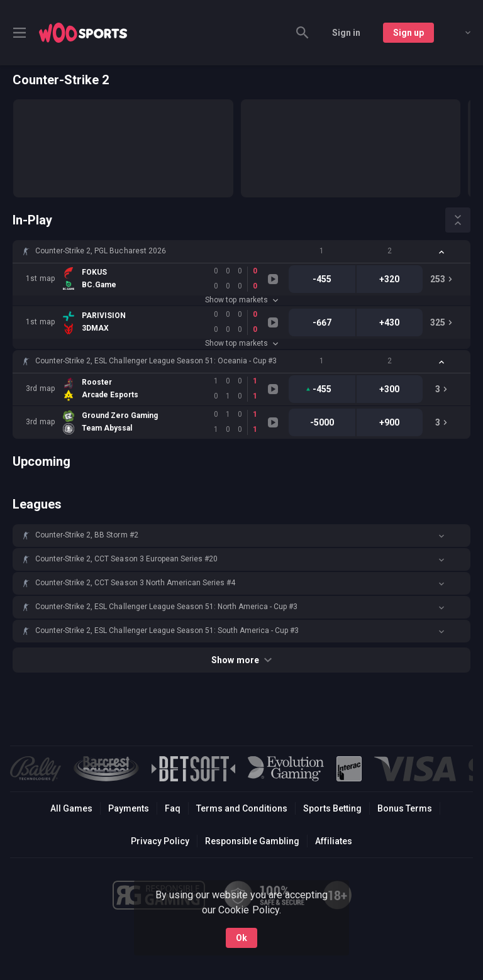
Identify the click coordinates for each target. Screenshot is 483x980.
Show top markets (241, 300)
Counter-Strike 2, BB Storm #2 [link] (87, 535)
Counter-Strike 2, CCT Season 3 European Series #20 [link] (126, 559)
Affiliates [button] (334, 841)
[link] (83, 33)
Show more (241, 660)
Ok (241, 938)
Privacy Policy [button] (160, 841)
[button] (241, 251)
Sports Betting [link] (332, 808)
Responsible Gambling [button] (252, 841)
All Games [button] (71, 808)
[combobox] (458, 33)
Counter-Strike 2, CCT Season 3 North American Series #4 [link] (135, 583)
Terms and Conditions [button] (242, 808)
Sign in (346, 33)
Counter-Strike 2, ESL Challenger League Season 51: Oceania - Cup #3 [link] (156, 361)
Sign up (408, 33)
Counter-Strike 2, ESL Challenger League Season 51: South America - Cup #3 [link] (167, 630)
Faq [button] (173, 808)
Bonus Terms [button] (405, 808)
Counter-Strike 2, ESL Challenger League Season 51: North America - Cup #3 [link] (166, 607)
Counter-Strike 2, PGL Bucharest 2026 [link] (101, 251)
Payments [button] (129, 808)
